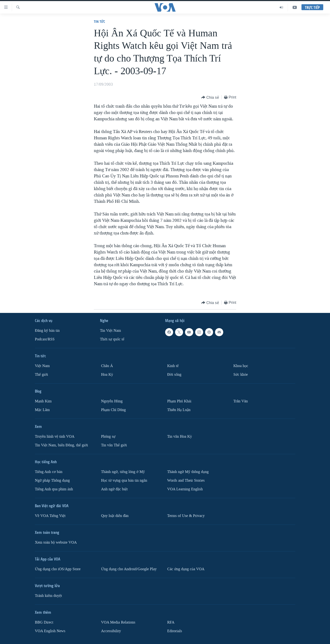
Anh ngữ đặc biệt (114, 489)
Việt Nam (42, 366)
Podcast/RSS (45, 339)
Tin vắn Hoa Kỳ (180, 436)
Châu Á (107, 366)
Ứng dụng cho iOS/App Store (58, 569)
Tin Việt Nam (110, 331)
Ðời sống (174, 375)
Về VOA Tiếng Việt (50, 516)
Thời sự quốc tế (112, 339)
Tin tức (99, 21)
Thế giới (41, 375)
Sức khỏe (241, 375)
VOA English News (50, 631)
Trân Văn (241, 401)
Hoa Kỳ (107, 375)
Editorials (175, 631)
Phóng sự (108, 436)
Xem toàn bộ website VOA (56, 542)
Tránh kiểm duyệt (48, 596)
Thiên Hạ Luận (179, 410)
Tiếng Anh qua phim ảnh (54, 489)
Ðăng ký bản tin (47, 331)
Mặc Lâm (42, 410)
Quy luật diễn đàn (115, 516)
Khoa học (241, 366)
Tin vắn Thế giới (114, 445)
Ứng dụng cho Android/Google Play (129, 569)
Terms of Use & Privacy (186, 516)
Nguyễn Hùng (112, 401)
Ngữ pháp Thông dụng (52, 480)
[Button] (210, 98)
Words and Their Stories (186, 480)
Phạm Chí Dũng (113, 410)
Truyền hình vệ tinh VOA (55, 436)
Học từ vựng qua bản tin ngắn (124, 480)
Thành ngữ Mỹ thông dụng (188, 472)
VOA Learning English (185, 489)
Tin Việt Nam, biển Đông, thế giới (61, 445)
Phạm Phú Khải (179, 401)
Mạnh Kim (43, 401)
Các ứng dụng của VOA (186, 569)
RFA (171, 622)
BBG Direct (44, 622)
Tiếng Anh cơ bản (49, 472)
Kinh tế (173, 366)
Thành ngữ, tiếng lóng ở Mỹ (123, 472)
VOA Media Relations (118, 622)
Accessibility (111, 631)
